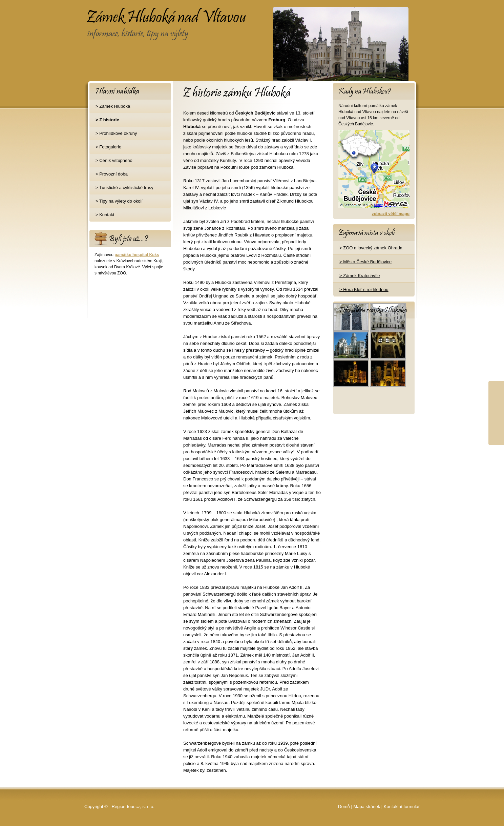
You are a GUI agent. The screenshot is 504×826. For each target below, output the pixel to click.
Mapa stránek (367, 807)
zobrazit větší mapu (391, 214)
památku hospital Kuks (137, 255)
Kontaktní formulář (402, 807)
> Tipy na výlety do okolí (119, 201)
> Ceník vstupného (114, 160)
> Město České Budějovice (365, 262)
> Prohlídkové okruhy (116, 133)
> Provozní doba (112, 174)
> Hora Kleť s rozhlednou (364, 290)
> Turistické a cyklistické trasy (124, 188)
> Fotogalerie (108, 147)
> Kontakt (105, 215)
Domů (344, 807)
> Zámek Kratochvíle (360, 276)
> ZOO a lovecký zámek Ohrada (371, 248)
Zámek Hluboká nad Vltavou (140, 12)
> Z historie (107, 120)
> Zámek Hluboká (113, 106)
